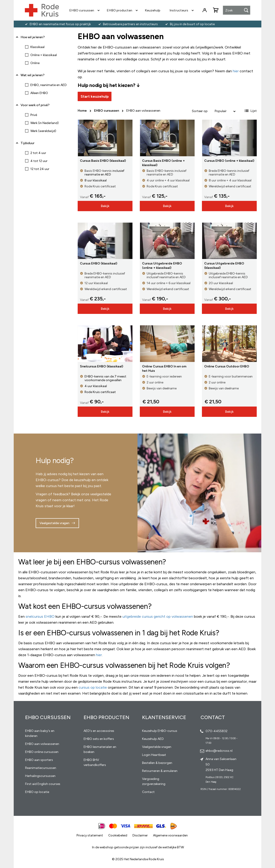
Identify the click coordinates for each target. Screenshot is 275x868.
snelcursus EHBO (40, 616)
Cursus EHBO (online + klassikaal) (229, 161)
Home (83, 111)
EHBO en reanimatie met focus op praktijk (60, 24)
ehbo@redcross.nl (219, 751)
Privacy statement (90, 835)
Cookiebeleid (118, 835)
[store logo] (42, 10)
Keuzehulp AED (153, 739)
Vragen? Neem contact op (230, 30)
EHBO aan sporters (39, 760)
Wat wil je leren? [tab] (33, 75)
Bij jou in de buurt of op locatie (192, 24)
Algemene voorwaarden (170, 835)
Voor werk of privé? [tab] (35, 105)
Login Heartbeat (154, 755)
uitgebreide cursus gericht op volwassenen (158, 616)
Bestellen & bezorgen (157, 763)
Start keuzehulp (95, 96)
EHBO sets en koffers (99, 739)
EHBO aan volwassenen (42, 744)
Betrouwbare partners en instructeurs (130, 24)
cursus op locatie (93, 687)
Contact (148, 792)
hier (99, 655)
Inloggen (205, 10)
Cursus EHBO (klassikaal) (99, 263)
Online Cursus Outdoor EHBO (227, 366)
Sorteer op (200, 111)
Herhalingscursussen (40, 776)
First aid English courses (43, 784)
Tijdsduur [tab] (28, 143)
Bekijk (105, 206)
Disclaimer (140, 835)
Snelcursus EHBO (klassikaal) (102, 366)
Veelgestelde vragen (54, 523)
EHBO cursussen (107, 111)
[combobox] (237, 11)
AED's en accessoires (99, 731)
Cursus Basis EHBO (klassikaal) (103, 161)
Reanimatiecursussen (41, 768)
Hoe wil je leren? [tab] (33, 39)
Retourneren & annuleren (160, 771)
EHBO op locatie (37, 792)
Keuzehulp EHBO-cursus (160, 731)
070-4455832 (217, 731)
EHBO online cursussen (42, 752)
